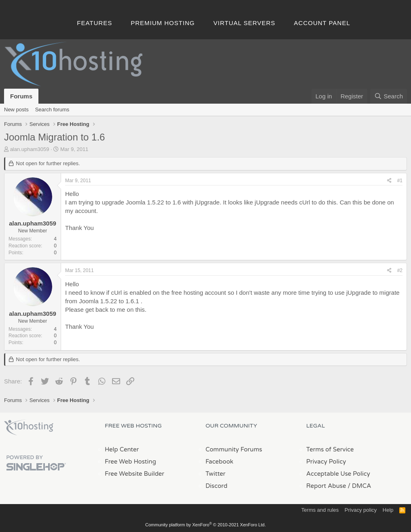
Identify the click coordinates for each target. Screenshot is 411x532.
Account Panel (322, 23)
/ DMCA (359, 486)
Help (388, 510)
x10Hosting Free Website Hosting (29, 428)
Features (94, 23)
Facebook (219, 462)
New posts (16, 110)
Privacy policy (361, 510)
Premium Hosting (163, 23)
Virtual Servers (245, 23)
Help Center (122, 449)
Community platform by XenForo (205, 525)
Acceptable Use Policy (338, 474)
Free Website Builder (135, 474)
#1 (400, 181)
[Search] (389, 96)
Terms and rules (320, 510)
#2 (400, 270)
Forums (21, 96)
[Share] (389, 181)
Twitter (215, 474)
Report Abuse (326, 486)
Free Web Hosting (130, 462)
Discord (216, 486)
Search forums (52, 110)
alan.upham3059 (30, 149)
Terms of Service (330, 449)
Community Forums (234, 449)
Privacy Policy (326, 462)
